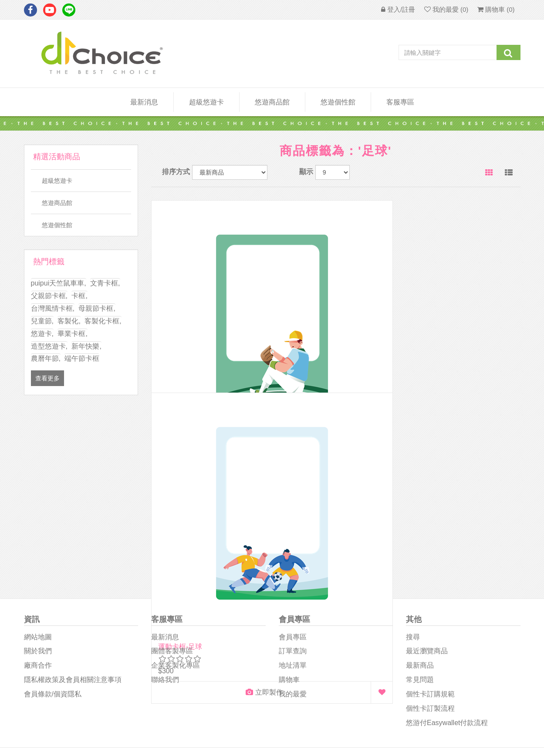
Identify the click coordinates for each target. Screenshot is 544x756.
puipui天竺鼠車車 (59, 283)
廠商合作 (38, 489)
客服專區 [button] (400, 102)
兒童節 (42, 321)
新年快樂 (86, 346)
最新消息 (144, 102)
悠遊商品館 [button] (272, 102)
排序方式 (176, 172)
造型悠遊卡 (49, 346)
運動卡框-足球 (307, 327)
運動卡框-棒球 (180, 327)
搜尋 (413, 460)
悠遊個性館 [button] (338, 102)
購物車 (289, 503)
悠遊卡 (42, 334)
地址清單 (293, 489)
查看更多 (47, 378)
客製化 (69, 321)
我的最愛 (293, 517)
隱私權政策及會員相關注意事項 (73, 503)
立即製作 (199, 372)
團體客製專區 (172, 474)
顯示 (306, 172)
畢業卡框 (72, 334)
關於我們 (38, 474)
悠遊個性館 (57, 225)
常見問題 (420, 503)
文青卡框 (105, 283)
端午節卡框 (82, 358)
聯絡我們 (165, 503)
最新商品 (420, 489)
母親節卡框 (97, 308)
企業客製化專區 (176, 489)
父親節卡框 (49, 296)
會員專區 (293, 460)
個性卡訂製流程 (430, 531)
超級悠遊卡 (206, 102)
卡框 (79, 296)
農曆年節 (46, 358)
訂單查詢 (293, 474)
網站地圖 (38, 460)
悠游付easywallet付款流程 (447, 546)
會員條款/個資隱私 (53, 517)
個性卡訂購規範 (430, 517)
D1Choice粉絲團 (302, 618)
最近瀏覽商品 (427, 474)
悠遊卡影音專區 (302, 638)
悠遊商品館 (57, 203)
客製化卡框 (103, 321)
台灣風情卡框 (53, 308)
